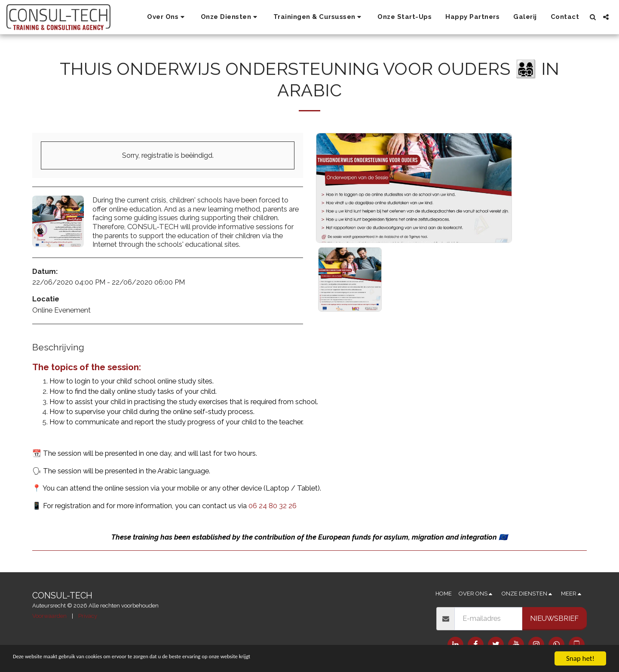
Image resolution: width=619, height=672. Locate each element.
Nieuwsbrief (554, 618)
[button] (167, 17)
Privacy (88, 616)
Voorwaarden (49, 616)
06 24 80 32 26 (273, 506)
